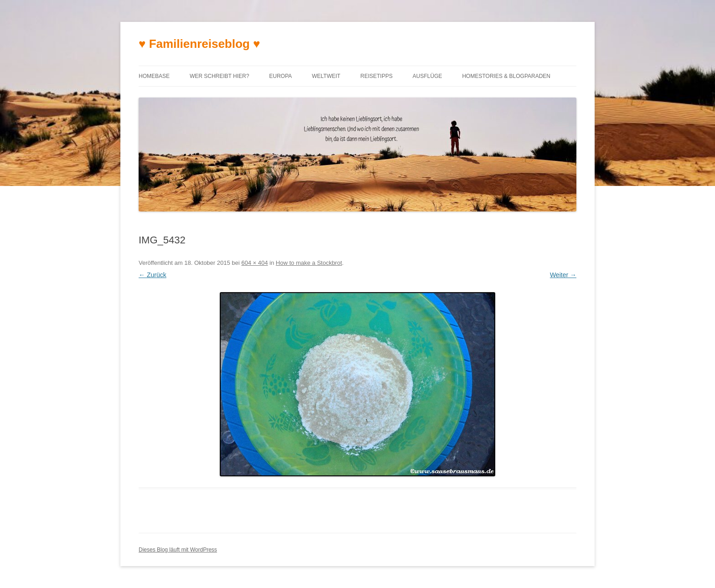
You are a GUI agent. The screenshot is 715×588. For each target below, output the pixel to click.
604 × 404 (254, 263)
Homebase (154, 76)
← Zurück (153, 275)
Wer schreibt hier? (219, 76)
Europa (280, 76)
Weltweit (326, 76)
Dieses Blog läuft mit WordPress (178, 550)
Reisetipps (376, 76)
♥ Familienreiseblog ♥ (199, 44)
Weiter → (563, 275)
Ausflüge (427, 76)
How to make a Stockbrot (309, 263)
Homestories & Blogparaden (506, 76)
